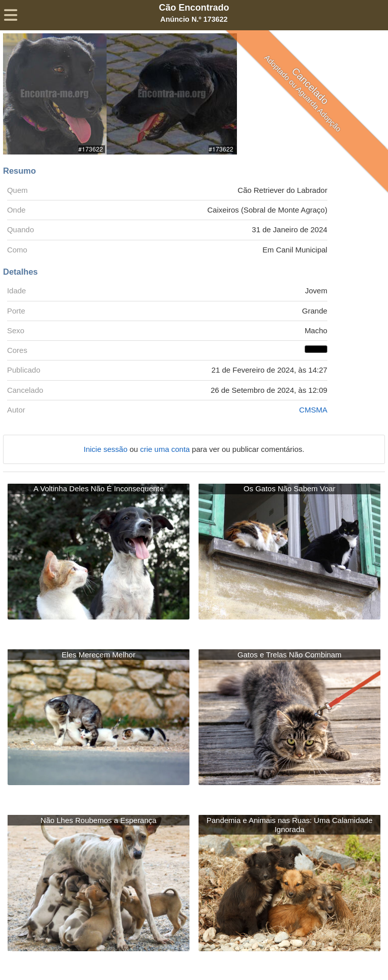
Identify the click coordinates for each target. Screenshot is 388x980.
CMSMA (313, 410)
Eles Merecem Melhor (99, 655)
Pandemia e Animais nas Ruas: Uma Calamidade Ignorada (290, 825)
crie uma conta (166, 449)
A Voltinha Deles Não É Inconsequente (99, 488)
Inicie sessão (107, 449)
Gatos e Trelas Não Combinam (289, 655)
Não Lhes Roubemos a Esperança (98, 820)
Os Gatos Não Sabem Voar (289, 488)
